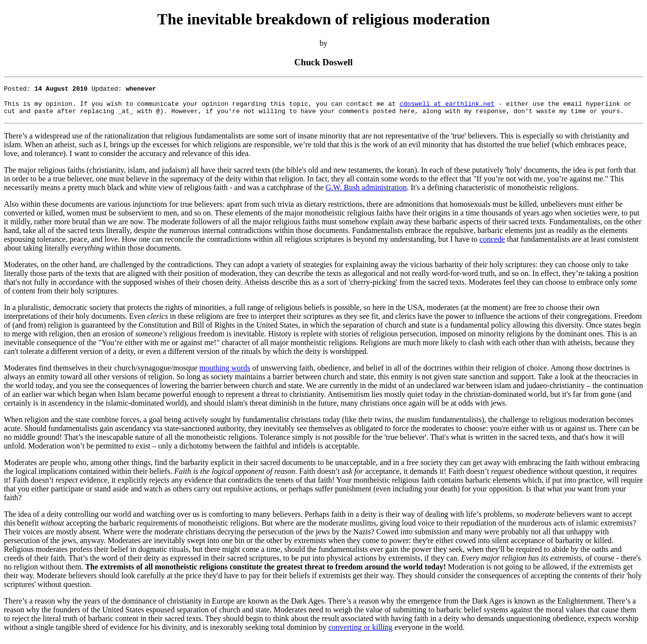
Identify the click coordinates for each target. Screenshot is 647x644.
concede (492, 244)
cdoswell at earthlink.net (447, 106)
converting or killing (361, 632)
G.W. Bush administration (366, 192)
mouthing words (225, 372)
